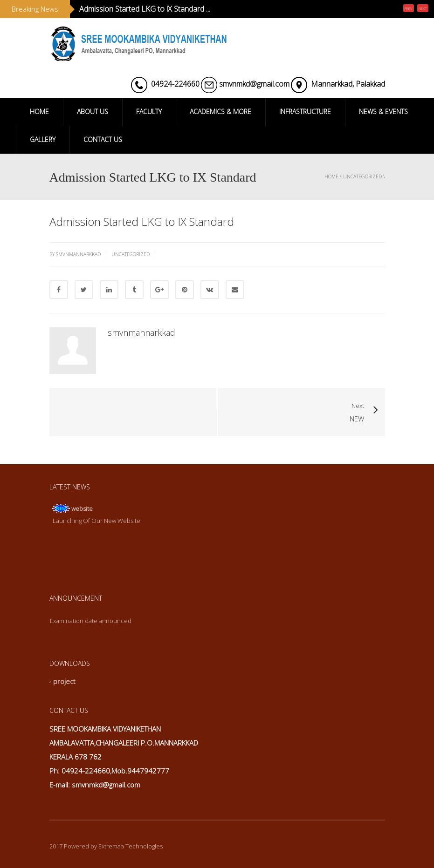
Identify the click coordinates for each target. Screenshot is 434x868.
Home (331, 176)
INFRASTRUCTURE (305, 112)
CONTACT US (103, 139)
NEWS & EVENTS (383, 112)
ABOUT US (93, 112)
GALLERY (43, 139)
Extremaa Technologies (131, 846)
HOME (39, 112)
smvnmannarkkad (141, 332)
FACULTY (149, 112)
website (82, 509)
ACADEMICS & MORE (220, 112)
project (64, 682)
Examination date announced (91, 621)
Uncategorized (362, 176)
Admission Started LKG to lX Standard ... (145, 9)
